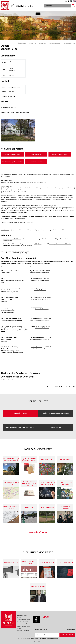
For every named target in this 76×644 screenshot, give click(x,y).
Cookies (19, 629)
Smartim (55, 639)
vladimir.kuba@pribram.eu (42, 309)
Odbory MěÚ (42, 43)
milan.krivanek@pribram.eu (41, 273)
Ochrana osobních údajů (23, 627)
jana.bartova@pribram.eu (42, 280)
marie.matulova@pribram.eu (42, 320)
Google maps (11, 112)
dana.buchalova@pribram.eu (42, 299)
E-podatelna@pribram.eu (23, 619)
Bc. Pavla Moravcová (37, 347)
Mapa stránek (38, 642)
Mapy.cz (19, 112)
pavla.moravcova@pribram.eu (42, 349)
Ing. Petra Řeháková (36, 337)
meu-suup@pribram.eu (14, 87)
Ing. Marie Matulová (36, 318)
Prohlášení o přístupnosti (23, 631)
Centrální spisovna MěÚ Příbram (12, 239)
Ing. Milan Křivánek (36, 271)
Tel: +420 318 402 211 (23, 621)
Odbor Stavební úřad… (55, 43)
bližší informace (71, 630)
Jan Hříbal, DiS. (35, 288)
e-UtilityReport (38, 244)
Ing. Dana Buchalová (36, 298)
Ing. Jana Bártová (36, 279)
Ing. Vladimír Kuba (36, 307)
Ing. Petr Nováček (36, 326)
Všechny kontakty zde (9, 97)
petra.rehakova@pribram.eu (42, 339)
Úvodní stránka (22, 43)
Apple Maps (26, 112)
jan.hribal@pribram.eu (40, 290)
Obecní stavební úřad (70, 43)
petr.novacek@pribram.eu (42, 328)
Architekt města (5, 230)
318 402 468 (11, 91)
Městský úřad (32, 43)
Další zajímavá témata (38, 532)
